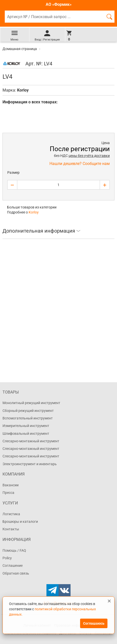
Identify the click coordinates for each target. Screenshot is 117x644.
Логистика (11, 514)
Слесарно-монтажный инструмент (31, 441)
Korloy (23, 90)
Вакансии (11, 485)
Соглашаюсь (94, 623)
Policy (7, 558)
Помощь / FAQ (14, 550)
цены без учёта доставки (89, 156)
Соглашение (13, 566)
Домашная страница (20, 49)
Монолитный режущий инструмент (31, 403)
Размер (13, 173)
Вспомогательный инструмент (28, 418)
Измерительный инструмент (26, 426)
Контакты (11, 529)
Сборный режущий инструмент (28, 411)
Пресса (8, 493)
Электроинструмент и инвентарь (30, 464)
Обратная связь (16, 573)
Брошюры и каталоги (20, 522)
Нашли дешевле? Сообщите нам (80, 164)
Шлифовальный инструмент (26, 434)
